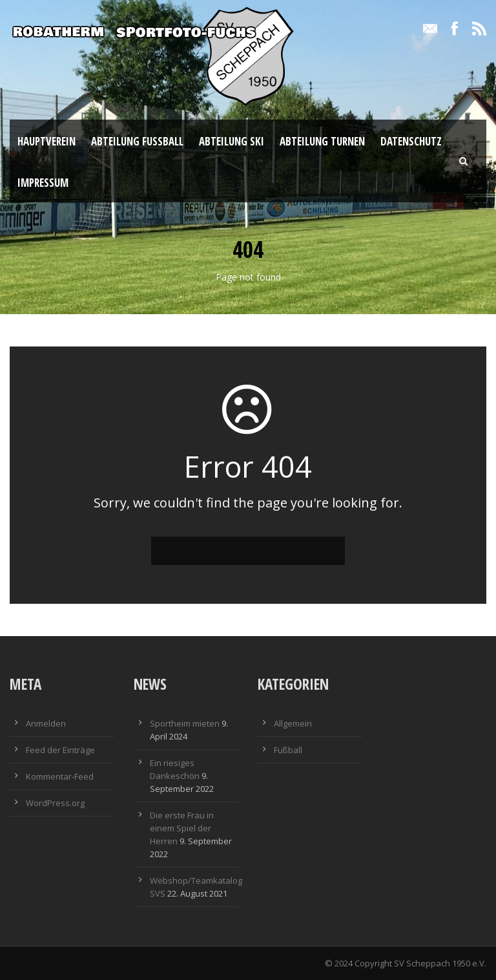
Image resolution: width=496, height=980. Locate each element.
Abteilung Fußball (137, 141)
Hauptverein (46, 141)
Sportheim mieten (185, 723)
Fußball (288, 750)
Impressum (43, 183)
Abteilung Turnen (322, 141)
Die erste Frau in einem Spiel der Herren (182, 828)
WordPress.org (55, 803)
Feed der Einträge (60, 750)
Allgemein (293, 723)
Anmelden (46, 723)
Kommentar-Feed (60, 776)
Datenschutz (411, 141)
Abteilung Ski (232, 141)
